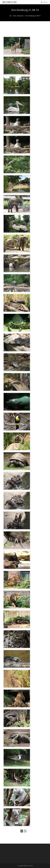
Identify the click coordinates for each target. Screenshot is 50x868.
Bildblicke (10, 2)
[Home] (10, 16)
